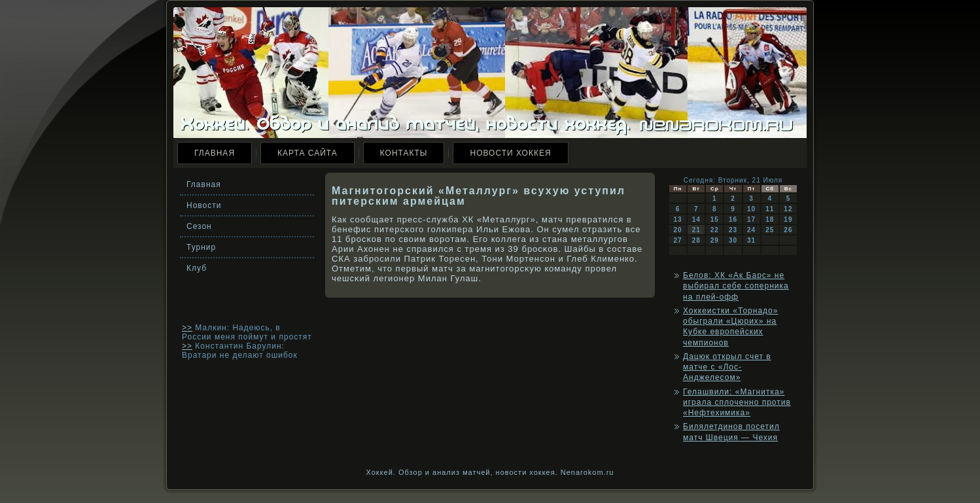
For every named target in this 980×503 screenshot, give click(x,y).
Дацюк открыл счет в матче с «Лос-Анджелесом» (727, 367)
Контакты (404, 153)
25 (770, 230)
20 (678, 230)
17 (751, 219)
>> (187, 328)
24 (751, 230)
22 (715, 230)
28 (696, 240)
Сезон (199, 226)
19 (788, 219)
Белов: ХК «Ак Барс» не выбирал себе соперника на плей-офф (736, 286)
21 (696, 230)
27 (678, 240)
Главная (215, 153)
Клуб (197, 268)
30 (733, 240)
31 (751, 240)
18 (770, 219)
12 (788, 209)
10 (751, 209)
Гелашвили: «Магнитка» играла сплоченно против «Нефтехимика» (737, 403)
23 (733, 230)
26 (788, 230)
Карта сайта (307, 153)
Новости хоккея (510, 153)
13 (678, 219)
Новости (204, 205)
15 (715, 219)
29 (715, 240)
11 (770, 209)
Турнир (201, 247)
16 (733, 219)
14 (696, 219)
